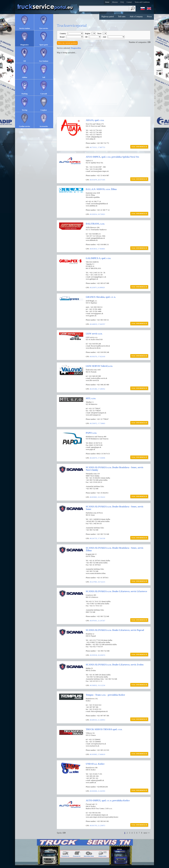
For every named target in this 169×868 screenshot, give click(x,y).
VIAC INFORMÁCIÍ (139, 147)
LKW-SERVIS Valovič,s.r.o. (99, 366)
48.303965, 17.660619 (97, 754)
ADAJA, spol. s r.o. (95, 120)
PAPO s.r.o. (91, 433)
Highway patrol (108, 17)
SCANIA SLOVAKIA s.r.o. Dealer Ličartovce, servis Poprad (115, 630)
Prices (149, 17)
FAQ (122, 2)
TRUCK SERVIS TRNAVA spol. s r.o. (104, 729)
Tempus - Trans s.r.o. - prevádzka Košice (105, 695)
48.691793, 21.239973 (97, 826)
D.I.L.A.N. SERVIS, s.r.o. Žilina (101, 189)
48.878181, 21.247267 (97, 621)
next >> (147, 833)
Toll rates (122, 17)
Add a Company (136, 17)
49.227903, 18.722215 (97, 582)
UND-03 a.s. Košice (95, 764)
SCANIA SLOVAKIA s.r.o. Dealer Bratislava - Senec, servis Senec (115, 508)
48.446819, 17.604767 (97, 324)
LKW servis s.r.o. (94, 334)
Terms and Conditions (142, 2)
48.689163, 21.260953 (97, 720)
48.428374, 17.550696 (97, 458)
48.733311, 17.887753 (97, 147)
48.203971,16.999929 (97, 288)
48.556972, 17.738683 (97, 423)
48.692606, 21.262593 (97, 791)
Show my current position (67, 43)
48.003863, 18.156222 (97, 497)
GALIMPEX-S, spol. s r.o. (98, 258)
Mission (115, 2)
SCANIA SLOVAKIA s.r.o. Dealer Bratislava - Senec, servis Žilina (115, 549)
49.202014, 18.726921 (97, 214)
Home (107, 2)
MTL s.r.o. (91, 398)
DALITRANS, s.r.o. (95, 224)
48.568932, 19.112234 (97, 685)
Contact (129, 2)
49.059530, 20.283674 (97, 655)
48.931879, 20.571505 (97, 180)
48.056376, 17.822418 (97, 357)
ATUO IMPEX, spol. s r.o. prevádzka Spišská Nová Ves (112, 157)
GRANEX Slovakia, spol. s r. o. (101, 297)
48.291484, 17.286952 (97, 389)
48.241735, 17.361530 (97, 538)
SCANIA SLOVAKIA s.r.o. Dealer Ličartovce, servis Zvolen (115, 665)
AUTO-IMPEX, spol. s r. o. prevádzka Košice (108, 800)
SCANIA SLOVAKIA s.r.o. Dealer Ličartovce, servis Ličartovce (116, 591)
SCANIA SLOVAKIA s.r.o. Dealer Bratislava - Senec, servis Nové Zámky (115, 469)
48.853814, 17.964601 (97, 249)
